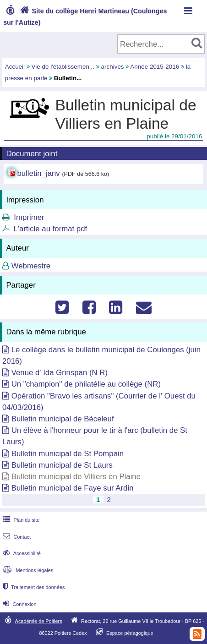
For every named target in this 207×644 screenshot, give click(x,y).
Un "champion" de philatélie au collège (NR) (86, 384)
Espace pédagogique (130, 633)
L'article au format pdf (50, 229)
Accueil (15, 67)
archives (113, 67)
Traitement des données (33, 587)
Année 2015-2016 (155, 67)
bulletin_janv (38, 173)
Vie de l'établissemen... (63, 67)
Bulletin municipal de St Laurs (62, 465)
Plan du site (20, 520)
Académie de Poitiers (39, 621)
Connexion (19, 604)
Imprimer (29, 217)
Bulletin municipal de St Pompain (68, 454)
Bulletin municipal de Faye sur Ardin (73, 488)
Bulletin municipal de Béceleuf (63, 419)
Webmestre (31, 266)
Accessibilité (21, 553)
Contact (16, 537)
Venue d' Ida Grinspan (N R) (60, 373)
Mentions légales (27, 570)
